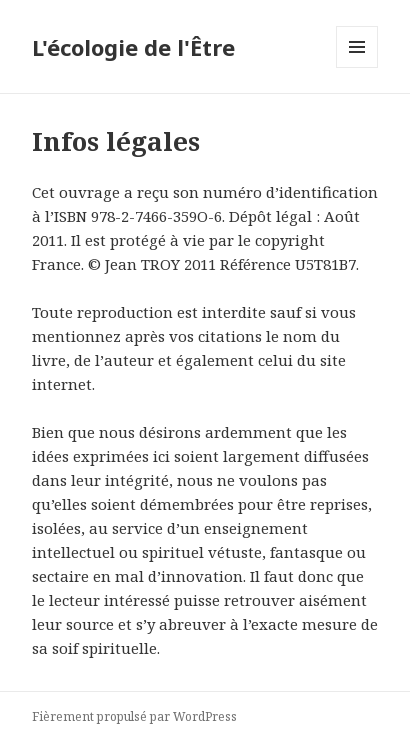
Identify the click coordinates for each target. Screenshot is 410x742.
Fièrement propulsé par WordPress (134, 716)
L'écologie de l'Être (133, 47)
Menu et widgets (357, 67)
